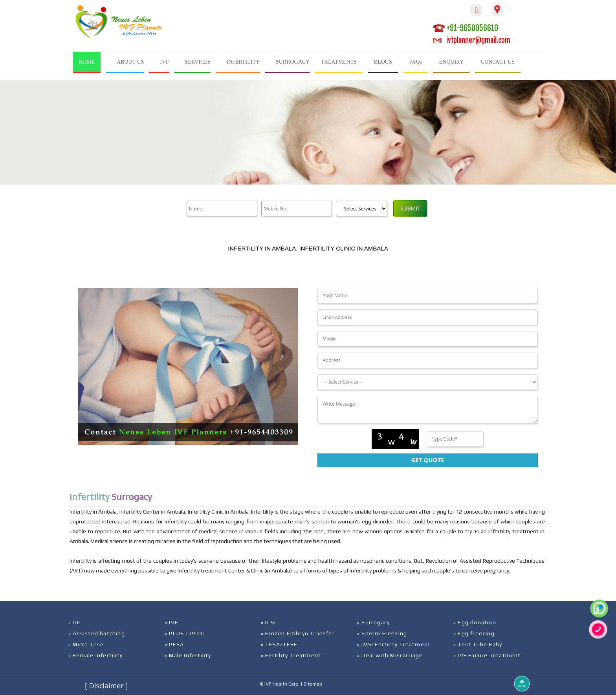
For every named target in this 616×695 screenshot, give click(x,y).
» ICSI (268, 622)
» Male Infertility (188, 655)
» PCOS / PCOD (185, 633)
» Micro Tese (86, 644)
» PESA (174, 644)
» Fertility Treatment (291, 655)
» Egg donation (475, 622)
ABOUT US (130, 62)
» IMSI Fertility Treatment (394, 644)
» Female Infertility (95, 655)
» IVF (171, 622)
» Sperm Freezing (382, 633)
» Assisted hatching (97, 633)
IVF (164, 62)
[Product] (362, 208)
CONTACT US (498, 62)
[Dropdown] (427, 382)
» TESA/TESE (279, 644)
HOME (87, 62)
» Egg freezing (474, 633)
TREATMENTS (339, 62)
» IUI (74, 622)
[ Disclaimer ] (106, 686)
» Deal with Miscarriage (390, 655)
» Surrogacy (373, 622)
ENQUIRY (451, 62)
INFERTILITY (243, 62)
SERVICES (198, 62)
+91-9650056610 (466, 28)
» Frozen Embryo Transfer (298, 633)
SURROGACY (293, 62)
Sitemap (313, 684)
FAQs (416, 62)
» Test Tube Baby (478, 644)
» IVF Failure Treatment (487, 655)
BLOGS (383, 62)
